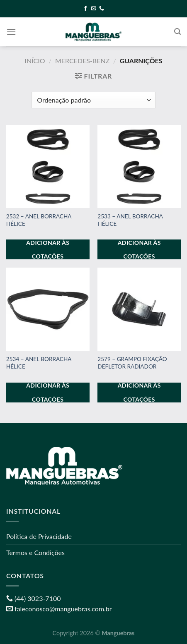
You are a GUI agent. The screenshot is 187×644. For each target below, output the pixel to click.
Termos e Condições (35, 552)
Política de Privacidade (39, 536)
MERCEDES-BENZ (82, 61)
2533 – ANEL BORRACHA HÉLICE (130, 220)
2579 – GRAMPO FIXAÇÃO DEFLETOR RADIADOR (132, 363)
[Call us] (102, 9)
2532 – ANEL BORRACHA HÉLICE (39, 220)
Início (35, 61)
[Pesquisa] (177, 32)
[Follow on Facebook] (85, 9)
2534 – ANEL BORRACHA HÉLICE (39, 363)
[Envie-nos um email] (94, 9)
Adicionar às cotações (48, 249)
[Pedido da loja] (93, 100)
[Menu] (11, 32)
